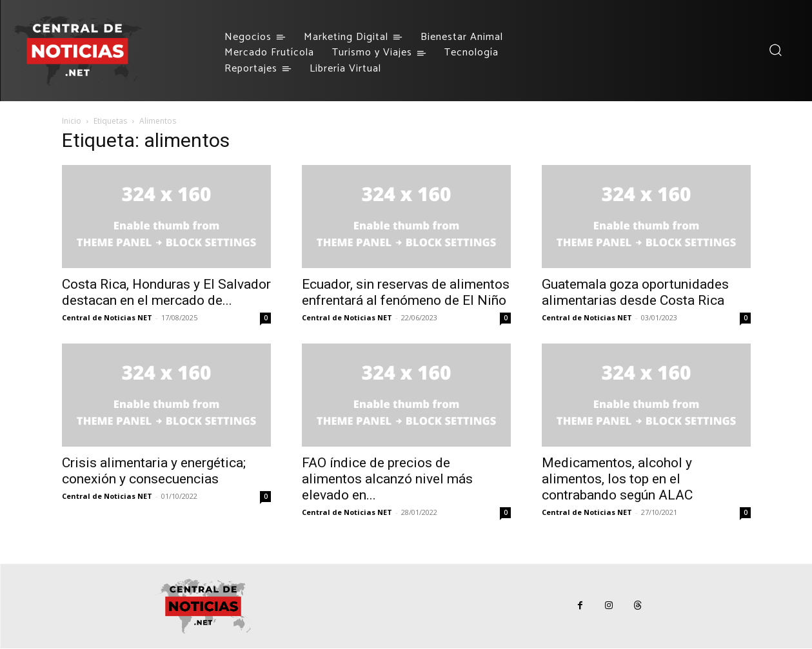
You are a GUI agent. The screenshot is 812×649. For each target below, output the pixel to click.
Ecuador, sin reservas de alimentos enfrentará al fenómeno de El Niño (406, 292)
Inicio (72, 121)
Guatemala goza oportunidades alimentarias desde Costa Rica (635, 292)
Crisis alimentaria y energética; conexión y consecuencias (154, 471)
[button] (775, 50)
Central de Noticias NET (107, 317)
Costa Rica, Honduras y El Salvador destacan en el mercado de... (166, 292)
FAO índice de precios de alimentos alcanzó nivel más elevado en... (387, 479)
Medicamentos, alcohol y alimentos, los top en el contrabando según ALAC (617, 479)
